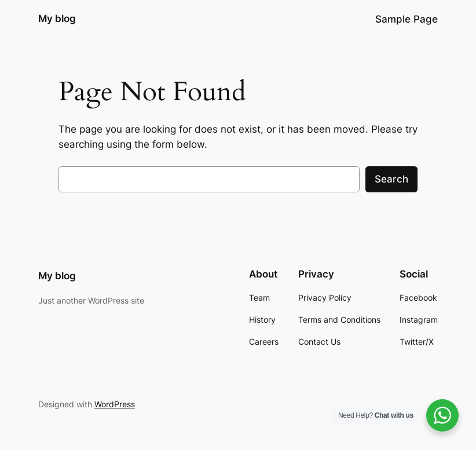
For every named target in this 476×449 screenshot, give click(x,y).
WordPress (115, 404)
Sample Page (407, 19)
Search (391, 179)
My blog (57, 19)
